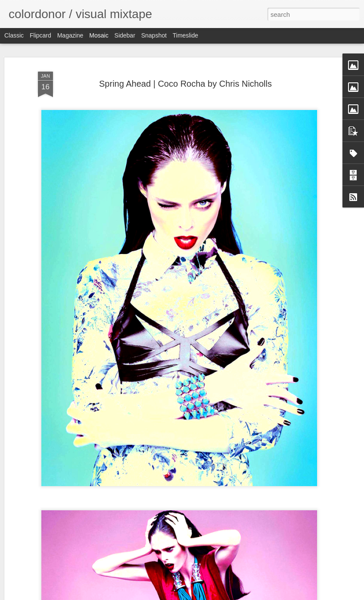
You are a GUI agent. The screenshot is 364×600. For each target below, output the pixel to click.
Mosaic (99, 35)
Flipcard (40, 35)
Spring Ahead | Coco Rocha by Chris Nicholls (185, 84)
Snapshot (154, 35)
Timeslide (185, 35)
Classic (14, 35)
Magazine (70, 35)
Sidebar (125, 35)
